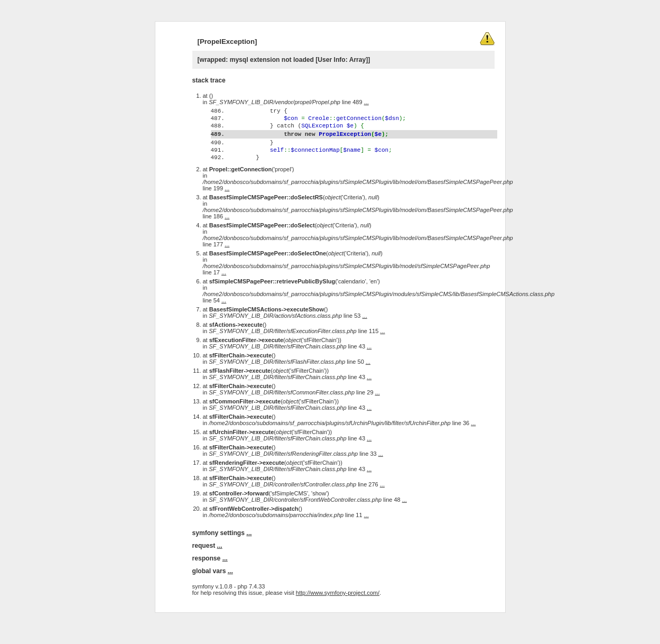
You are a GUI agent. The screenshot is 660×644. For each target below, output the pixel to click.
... (366, 102)
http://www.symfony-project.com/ (338, 613)
